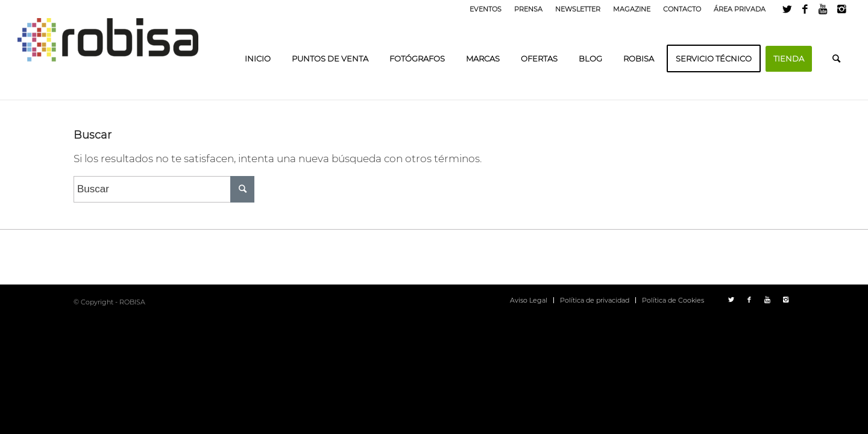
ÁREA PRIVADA (740, 9)
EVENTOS (486, 9)
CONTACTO (682, 9)
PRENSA (528, 9)
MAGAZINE (632, 9)
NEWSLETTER (578, 9)
